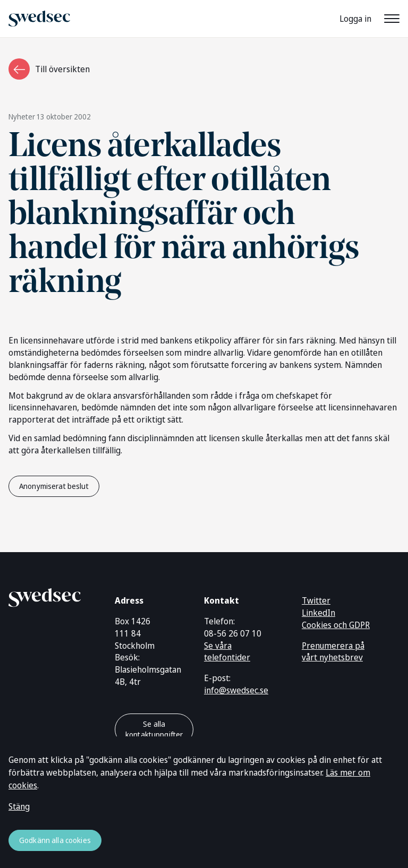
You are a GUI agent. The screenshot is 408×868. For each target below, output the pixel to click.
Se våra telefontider (227, 652)
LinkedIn (318, 613)
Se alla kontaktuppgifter (154, 729)
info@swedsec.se (236, 690)
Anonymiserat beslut (54, 486)
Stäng (19, 806)
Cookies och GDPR (336, 625)
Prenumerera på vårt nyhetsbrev (333, 652)
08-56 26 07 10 (233, 633)
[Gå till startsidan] (45, 596)
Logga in (355, 19)
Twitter (316, 600)
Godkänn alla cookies (55, 840)
